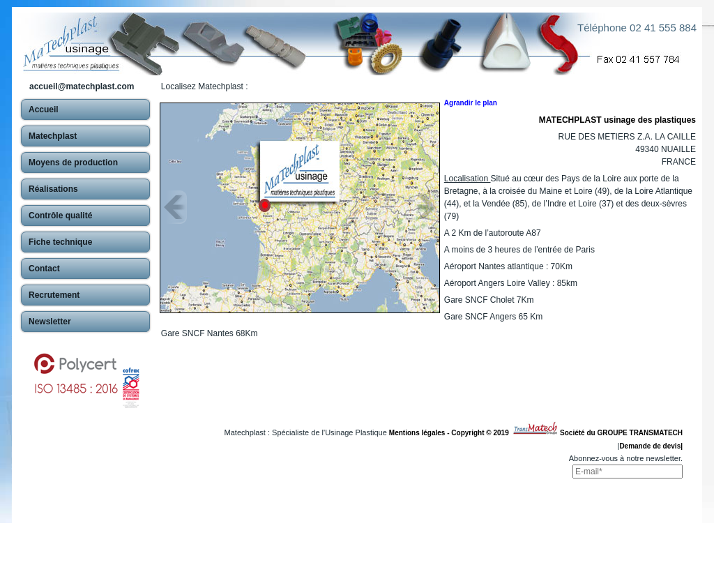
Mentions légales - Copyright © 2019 (451, 433)
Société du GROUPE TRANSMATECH (621, 433)
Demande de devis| (651, 446)
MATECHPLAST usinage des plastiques (617, 120)
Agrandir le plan (471, 103)
